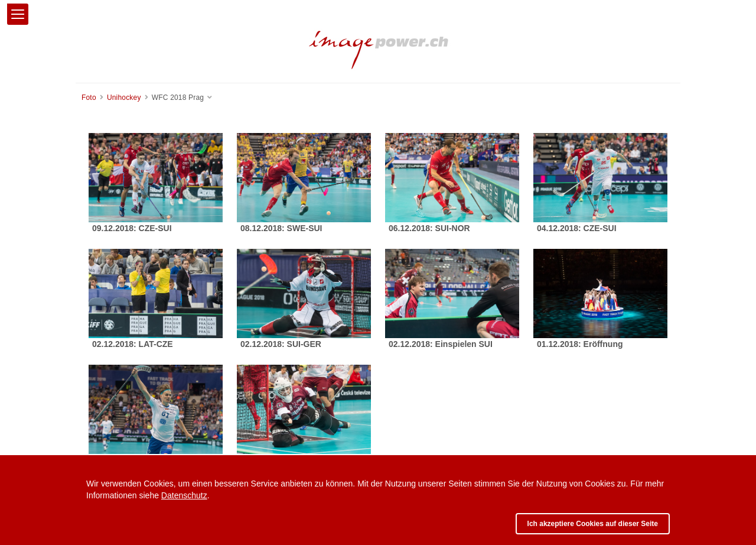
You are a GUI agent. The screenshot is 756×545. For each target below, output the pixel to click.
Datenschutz (184, 495)
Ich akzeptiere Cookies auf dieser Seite (593, 524)
